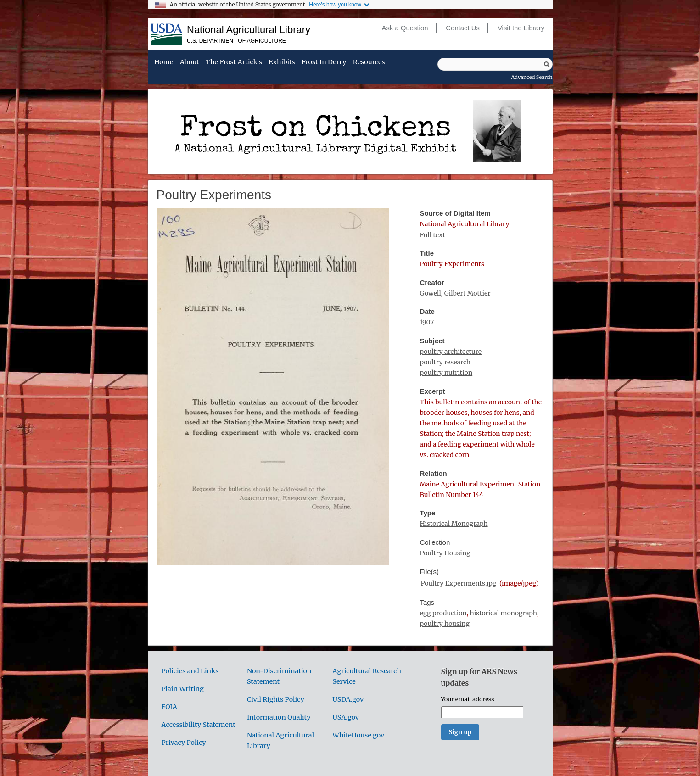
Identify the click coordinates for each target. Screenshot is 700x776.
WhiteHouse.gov (358, 735)
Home (164, 62)
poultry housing (445, 624)
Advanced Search (532, 77)
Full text (432, 235)
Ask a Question (405, 28)
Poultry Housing (445, 553)
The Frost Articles (234, 62)
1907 (427, 322)
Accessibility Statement (199, 725)
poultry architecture (451, 352)
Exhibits (282, 62)
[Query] (495, 64)
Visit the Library (521, 28)
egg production (443, 613)
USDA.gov (348, 699)
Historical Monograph (454, 524)
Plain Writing (183, 689)
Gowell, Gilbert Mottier (455, 293)
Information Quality (279, 717)
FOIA (169, 707)
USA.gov (346, 717)
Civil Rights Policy (276, 699)
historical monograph (504, 613)
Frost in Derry (324, 62)
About (190, 62)
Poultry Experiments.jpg (458, 583)
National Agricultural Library (249, 30)
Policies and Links (190, 671)
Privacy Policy (184, 743)
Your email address (468, 699)
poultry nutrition (446, 373)
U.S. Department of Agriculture (236, 41)
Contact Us (463, 28)
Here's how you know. (336, 5)
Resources (369, 62)
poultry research (445, 362)
